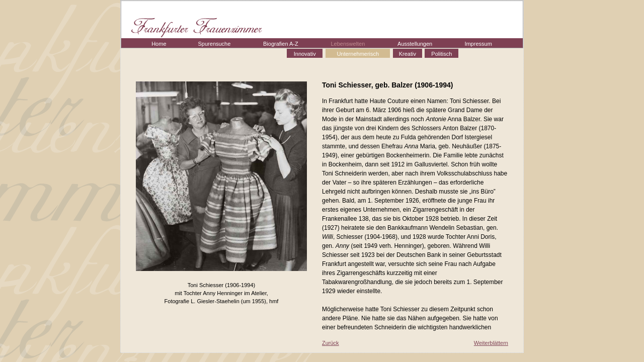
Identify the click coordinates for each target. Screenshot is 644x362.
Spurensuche (215, 44)
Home (159, 44)
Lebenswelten (348, 44)
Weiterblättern (491, 343)
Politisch (441, 54)
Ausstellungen (415, 44)
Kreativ (408, 54)
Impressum (478, 44)
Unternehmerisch (358, 54)
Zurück (331, 343)
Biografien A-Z (281, 44)
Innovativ (305, 54)
